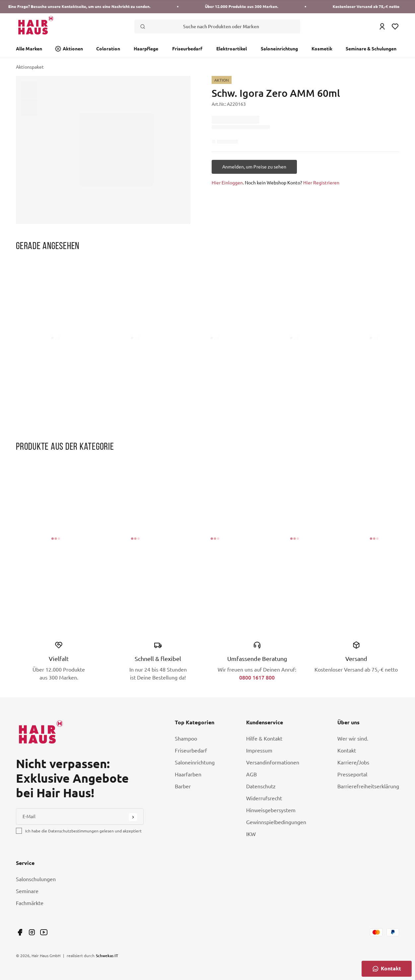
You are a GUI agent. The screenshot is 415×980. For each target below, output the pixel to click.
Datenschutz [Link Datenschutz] (261, 786)
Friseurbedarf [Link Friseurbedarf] (187, 49)
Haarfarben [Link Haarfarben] (188, 774)
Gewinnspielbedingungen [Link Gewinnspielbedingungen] (276, 822)
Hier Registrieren (321, 183)
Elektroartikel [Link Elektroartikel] (232, 49)
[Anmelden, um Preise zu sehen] (254, 167)
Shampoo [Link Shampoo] (186, 739)
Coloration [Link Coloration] (108, 49)
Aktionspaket (30, 67)
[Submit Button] (133, 817)
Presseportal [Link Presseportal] (352, 774)
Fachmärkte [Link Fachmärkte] (30, 903)
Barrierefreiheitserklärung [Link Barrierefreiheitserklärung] (368, 786)
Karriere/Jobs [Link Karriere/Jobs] (353, 762)
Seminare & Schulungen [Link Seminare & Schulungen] (371, 49)
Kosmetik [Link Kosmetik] (322, 49)
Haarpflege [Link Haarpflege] (146, 49)
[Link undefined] (20, 932)
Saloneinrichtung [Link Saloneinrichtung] (279, 49)
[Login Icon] (382, 27)
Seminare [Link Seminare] (27, 891)
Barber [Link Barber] (183, 786)
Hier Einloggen (227, 183)
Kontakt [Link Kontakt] (347, 751)
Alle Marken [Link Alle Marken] (29, 49)
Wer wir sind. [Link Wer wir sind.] (353, 739)
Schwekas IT (107, 955)
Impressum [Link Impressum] (259, 751)
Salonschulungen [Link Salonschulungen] (36, 879)
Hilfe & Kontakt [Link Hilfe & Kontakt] (264, 739)
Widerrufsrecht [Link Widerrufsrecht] (264, 798)
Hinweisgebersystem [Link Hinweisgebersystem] (271, 810)
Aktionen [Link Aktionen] (73, 49)
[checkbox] (19, 831)
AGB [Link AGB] (251, 774)
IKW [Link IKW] (251, 834)
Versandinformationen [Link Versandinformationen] (273, 762)
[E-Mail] (80, 817)
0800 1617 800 (257, 677)
